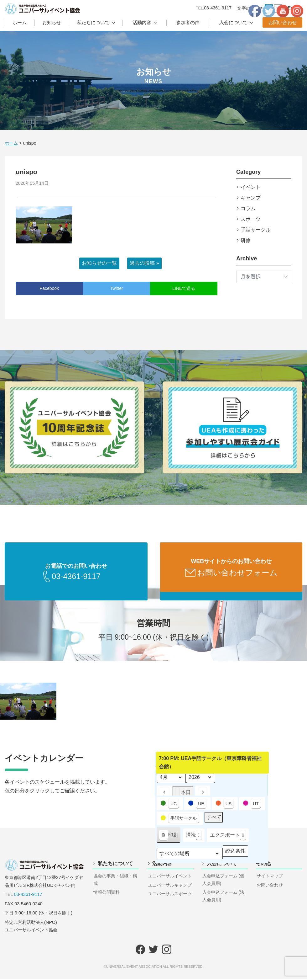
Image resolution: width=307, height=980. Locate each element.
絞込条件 (235, 854)
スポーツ (251, 219)
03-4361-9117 (28, 896)
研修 (246, 240)
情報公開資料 (107, 893)
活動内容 (142, 22)
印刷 (168, 838)
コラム (248, 208)
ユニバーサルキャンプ (170, 886)
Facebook (49, 288)
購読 (194, 836)
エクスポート (228, 836)
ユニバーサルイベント (170, 877)
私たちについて (93, 22)
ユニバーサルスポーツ (170, 895)
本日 (183, 794)
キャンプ (251, 198)
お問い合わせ (283, 22)
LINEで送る (184, 288)
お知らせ (52, 22)
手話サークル (256, 230)
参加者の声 (188, 22)
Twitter (116, 288)
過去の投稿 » (144, 263)
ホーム (20, 22)
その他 (263, 865)
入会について (233, 22)
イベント (251, 187)
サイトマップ (270, 877)
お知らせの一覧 (99, 263)
